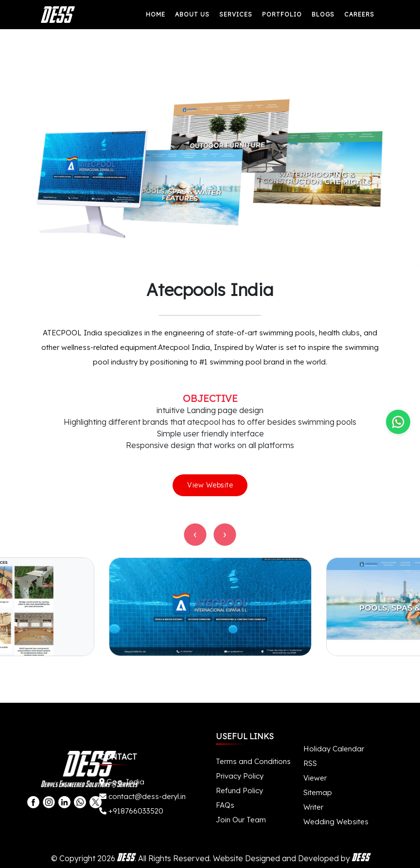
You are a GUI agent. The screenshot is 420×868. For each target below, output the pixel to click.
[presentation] (195, 535)
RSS (310, 763)
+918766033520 (131, 811)
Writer (313, 807)
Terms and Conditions (253, 761)
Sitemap (318, 792)
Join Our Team (241, 820)
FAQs (225, 805)
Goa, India (122, 782)
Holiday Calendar (334, 749)
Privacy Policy (240, 776)
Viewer (315, 778)
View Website (210, 485)
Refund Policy (239, 790)
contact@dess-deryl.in (142, 796)
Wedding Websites (336, 822)
